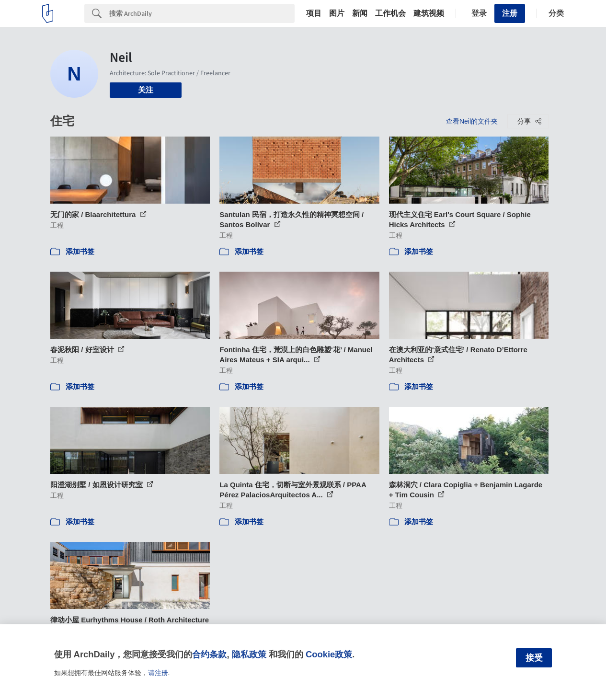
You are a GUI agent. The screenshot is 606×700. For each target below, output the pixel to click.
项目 (314, 13)
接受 (534, 658)
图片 (337, 13)
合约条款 (209, 654)
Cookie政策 (329, 654)
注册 (510, 13)
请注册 (158, 673)
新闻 (360, 13)
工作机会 (390, 13)
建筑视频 (429, 13)
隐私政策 (249, 654)
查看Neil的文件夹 (472, 121)
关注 (146, 90)
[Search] (202, 13)
